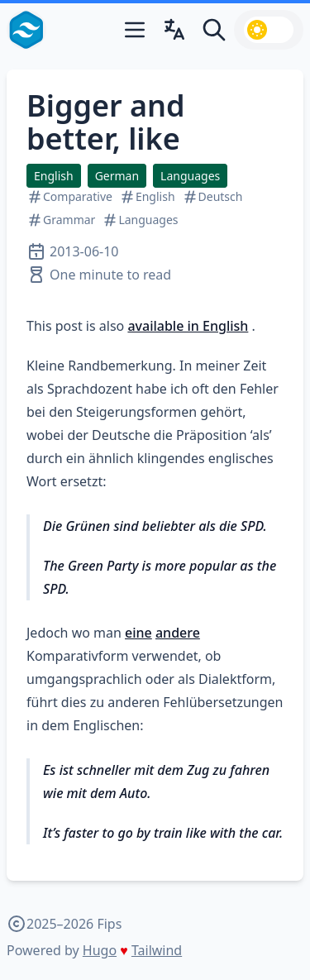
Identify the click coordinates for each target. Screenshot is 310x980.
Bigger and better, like (106, 122)
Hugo (100, 950)
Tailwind (157, 950)
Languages (190, 176)
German (117, 176)
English (54, 176)
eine (138, 633)
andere (178, 633)
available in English (188, 326)
